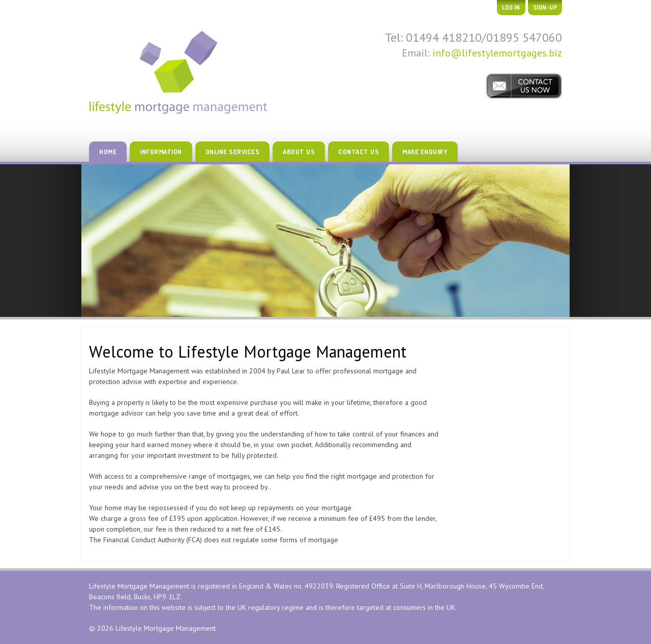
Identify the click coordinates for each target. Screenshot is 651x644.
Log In (511, 7)
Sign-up (545, 7)
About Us (299, 152)
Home (108, 152)
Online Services (233, 152)
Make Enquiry (425, 152)
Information (161, 152)
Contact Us (359, 152)
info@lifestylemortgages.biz (497, 53)
